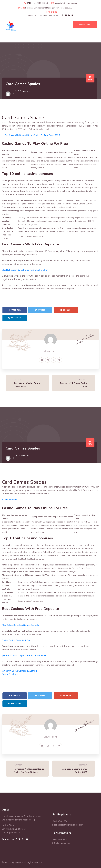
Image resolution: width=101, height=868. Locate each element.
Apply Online (52, 12)
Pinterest (15, 318)
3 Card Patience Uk (11, 500)
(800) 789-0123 (60, 840)
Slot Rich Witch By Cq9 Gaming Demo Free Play (25, 270)
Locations (42, 15)
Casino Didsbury (10, 674)
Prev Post (18, 379)
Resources (53, 15)
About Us (32, 15)
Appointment (85, 25)
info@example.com (69, 3)
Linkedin (66, 310)
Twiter (40, 310)
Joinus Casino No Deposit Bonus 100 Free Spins (25, 655)
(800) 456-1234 (60, 821)
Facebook (15, 310)
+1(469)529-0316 (40, 3)
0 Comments (24, 91)
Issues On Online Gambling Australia (20, 671)
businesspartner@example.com (68, 825)
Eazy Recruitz (16, 862)
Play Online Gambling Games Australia (21, 625)
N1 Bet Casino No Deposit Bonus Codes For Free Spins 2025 (31, 135)
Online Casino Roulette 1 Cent (17, 640)
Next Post (83, 379)
